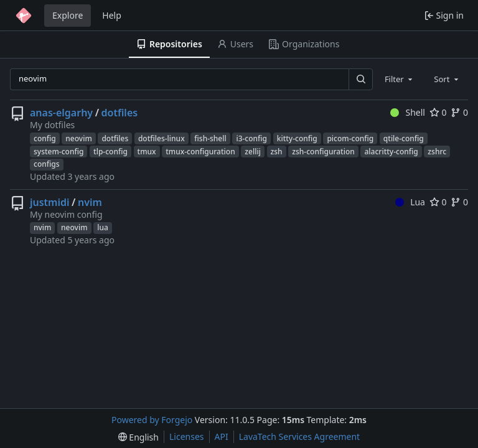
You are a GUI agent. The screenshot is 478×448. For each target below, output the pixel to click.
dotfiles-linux (162, 138)
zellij (253, 152)
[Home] (24, 16)
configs (47, 164)
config (45, 138)
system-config (59, 152)
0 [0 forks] (459, 112)
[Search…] (360, 79)
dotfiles (120, 113)
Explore (68, 15)
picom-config (350, 138)
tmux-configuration (200, 152)
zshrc (437, 152)
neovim (78, 138)
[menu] (138, 437)
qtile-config (404, 138)
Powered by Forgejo (152, 420)
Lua (410, 202)
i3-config (251, 138)
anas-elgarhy (61, 113)
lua (103, 227)
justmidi (50, 202)
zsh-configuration (323, 152)
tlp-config (110, 152)
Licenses (187, 436)
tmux (147, 152)
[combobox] (400, 79)
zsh (277, 152)
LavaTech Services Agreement (299, 436)
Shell (408, 112)
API (222, 436)
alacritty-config (391, 152)
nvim (90, 202)
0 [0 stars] (438, 112)
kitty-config (297, 138)
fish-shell (210, 138)
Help (112, 15)
